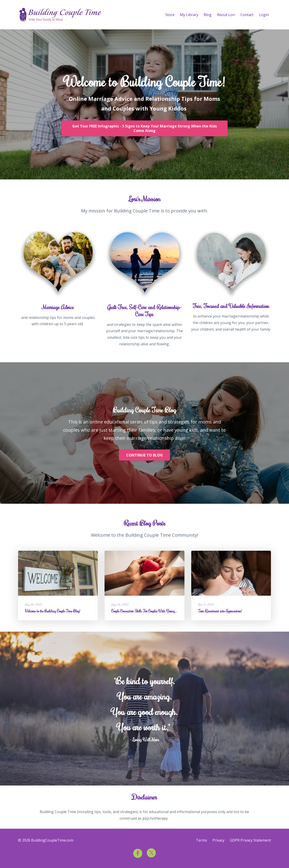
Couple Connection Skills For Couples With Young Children (149, 611)
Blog (208, 15)
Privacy (218, 840)
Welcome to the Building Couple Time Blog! (52, 611)
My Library (189, 15)
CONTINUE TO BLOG (144, 455)
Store (170, 15)
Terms (202, 840)
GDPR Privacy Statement (250, 840)
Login (264, 15)
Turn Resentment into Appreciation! (220, 611)
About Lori (226, 15)
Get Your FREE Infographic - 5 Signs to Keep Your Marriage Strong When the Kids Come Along (144, 128)
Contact (247, 15)
